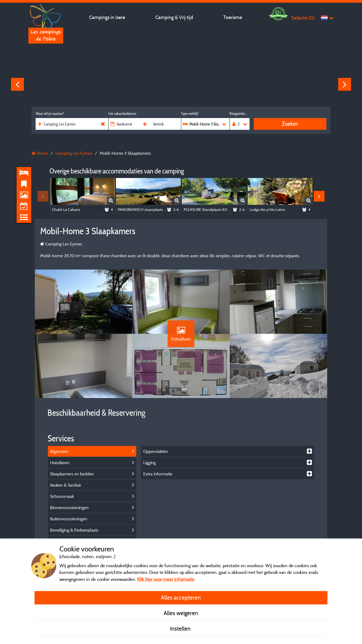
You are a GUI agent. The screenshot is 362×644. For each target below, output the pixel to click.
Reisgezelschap (240, 113)
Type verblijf (190, 113)
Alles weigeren (181, 613)
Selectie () (303, 18)
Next (345, 84)
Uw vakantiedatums (122, 113)
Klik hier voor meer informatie (166, 579)
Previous (17, 84)
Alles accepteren (181, 597)
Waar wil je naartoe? (50, 113)
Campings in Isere (107, 17)
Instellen (181, 628)
